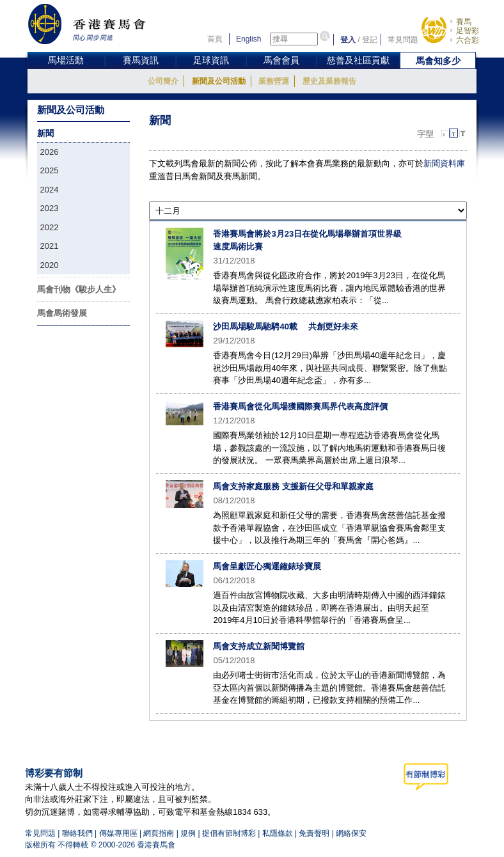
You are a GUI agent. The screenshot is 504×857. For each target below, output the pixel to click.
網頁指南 (159, 833)
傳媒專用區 (118, 833)
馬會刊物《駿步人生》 (79, 289)
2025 (50, 170)
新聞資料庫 (444, 163)
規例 (188, 833)
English (248, 39)
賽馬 (464, 22)
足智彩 (468, 31)
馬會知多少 (438, 61)
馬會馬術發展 (62, 313)
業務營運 (274, 81)
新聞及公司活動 (219, 81)
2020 (50, 265)
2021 (50, 246)
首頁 (215, 39)
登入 (348, 40)
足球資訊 (211, 60)
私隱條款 (278, 833)
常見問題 (403, 40)
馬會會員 (281, 60)
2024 (50, 190)
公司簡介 (163, 81)
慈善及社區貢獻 (358, 60)
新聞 (45, 133)
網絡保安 (351, 833)
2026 (50, 152)
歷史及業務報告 (329, 81)
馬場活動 (66, 60)
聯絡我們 (77, 833)
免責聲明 (314, 833)
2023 (50, 208)
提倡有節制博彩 (229, 833)
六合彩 (468, 40)
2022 (50, 227)
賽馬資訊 (141, 60)
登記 (370, 40)
